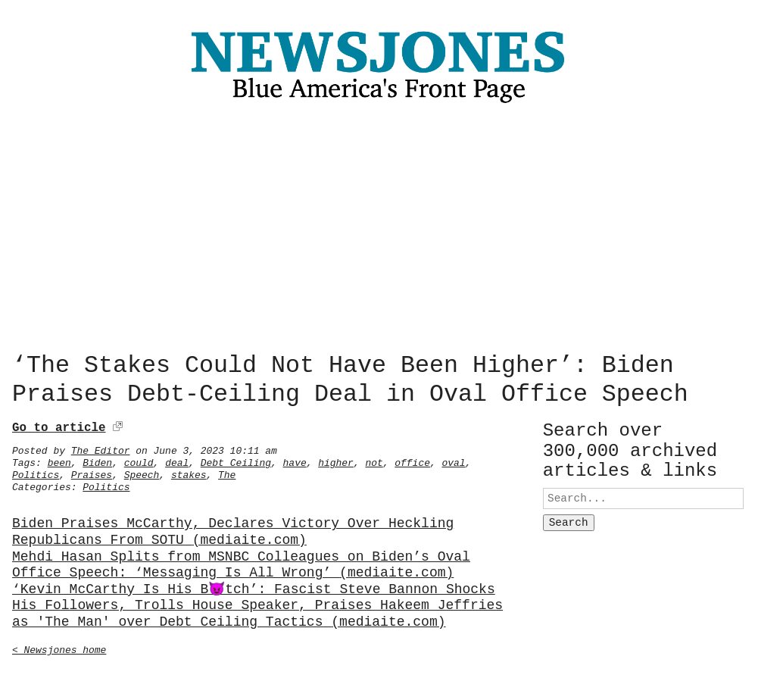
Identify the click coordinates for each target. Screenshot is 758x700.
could (139, 460)
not (374, 460)
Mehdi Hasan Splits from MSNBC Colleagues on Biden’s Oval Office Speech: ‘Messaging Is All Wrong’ (241, 562)
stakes (189, 472)
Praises (92, 472)
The (227, 472)
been (59, 460)
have (295, 460)
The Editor (101, 448)
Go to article (59, 425)
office (412, 460)
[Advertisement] (379, 232)
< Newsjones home (59, 647)
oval (453, 460)
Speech (142, 472)
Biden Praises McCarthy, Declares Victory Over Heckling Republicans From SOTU (233, 529)
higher (336, 460)
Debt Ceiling (236, 460)
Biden (97, 460)
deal (177, 460)
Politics (36, 472)
